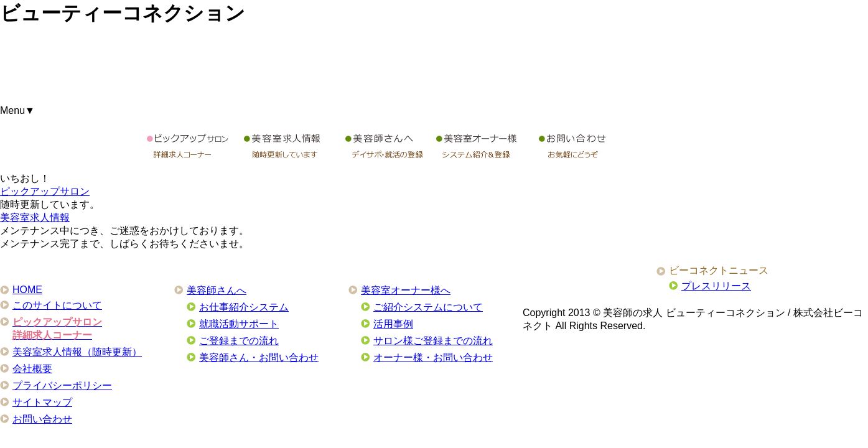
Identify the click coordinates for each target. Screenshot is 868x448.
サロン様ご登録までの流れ (433, 341)
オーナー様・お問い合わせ (433, 357)
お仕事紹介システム (244, 307)
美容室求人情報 (35, 217)
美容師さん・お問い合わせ (259, 357)
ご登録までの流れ (239, 341)
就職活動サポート (239, 324)
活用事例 (393, 324)
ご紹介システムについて (428, 307)
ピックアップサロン (45, 191)
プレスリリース (716, 286)
